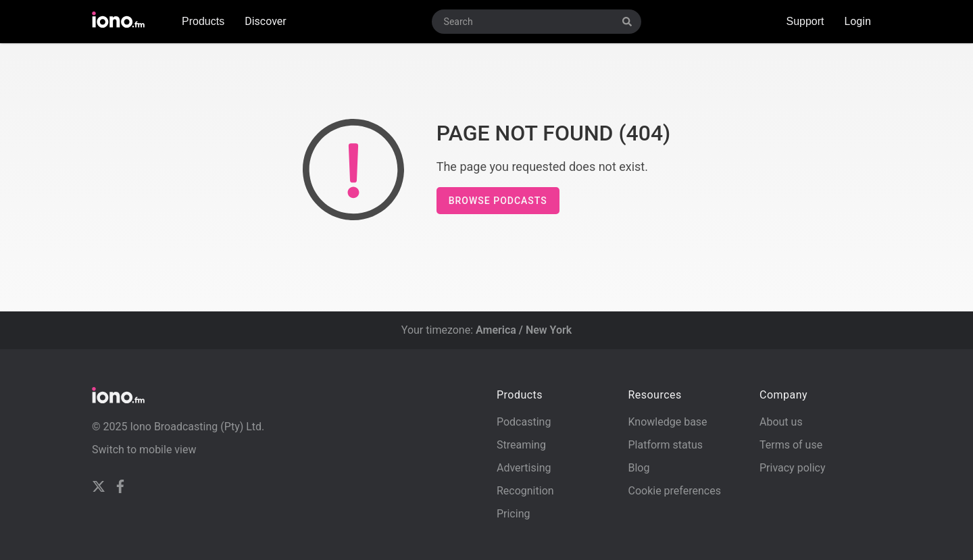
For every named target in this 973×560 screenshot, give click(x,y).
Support (805, 21)
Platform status (665, 445)
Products (203, 21)
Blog (639, 468)
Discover (266, 21)
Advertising (524, 468)
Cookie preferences (674, 491)
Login (858, 21)
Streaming (521, 445)
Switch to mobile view (144, 450)
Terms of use (791, 445)
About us (781, 422)
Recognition (525, 491)
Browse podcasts (498, 201)
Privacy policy (793, 468)
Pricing (514, 514)
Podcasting (524, 422)
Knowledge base (667, 422)
